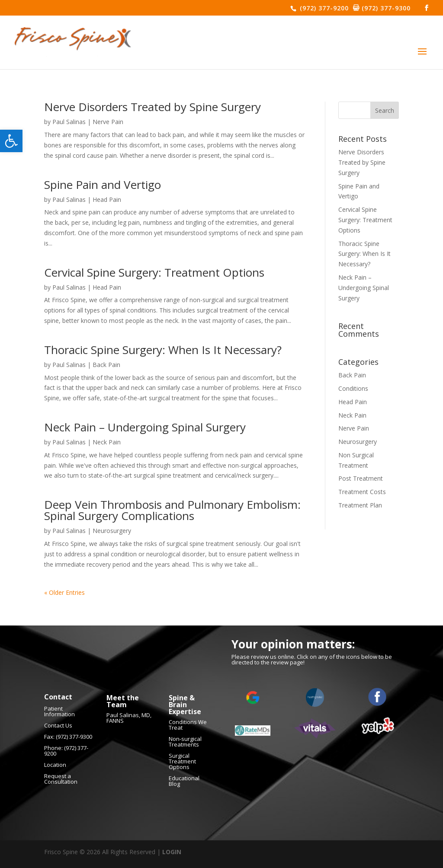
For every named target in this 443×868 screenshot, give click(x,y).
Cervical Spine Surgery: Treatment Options (154, 272)
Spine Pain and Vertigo (103, 185)
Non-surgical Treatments (185, 742)
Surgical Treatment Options (182, 761)
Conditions (353, 388)
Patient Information (59, 711)
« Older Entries (64, 592)
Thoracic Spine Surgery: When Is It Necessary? (163, 350)
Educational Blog (184, 781)
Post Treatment (361, 478)
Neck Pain (107, 442)
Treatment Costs (362, 492)
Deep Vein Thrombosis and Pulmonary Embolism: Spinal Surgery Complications (172, 510)
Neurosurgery (112, 531)
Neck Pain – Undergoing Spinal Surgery (145, 427)
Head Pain (107, 199)
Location (55, 765)
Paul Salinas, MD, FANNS (129, 718)
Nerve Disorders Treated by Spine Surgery (152, 107)
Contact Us (58, 725)
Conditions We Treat (188, 725)
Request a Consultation (61, 779)
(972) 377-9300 (385, 8)
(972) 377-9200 (323, 8)
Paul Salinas (69, 122)
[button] (11, 141)
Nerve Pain (108, 122)
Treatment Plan (360, 505)
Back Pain (106, 365)
